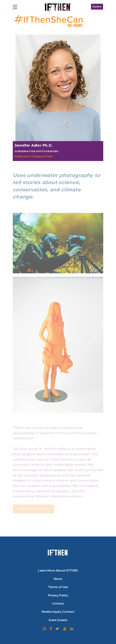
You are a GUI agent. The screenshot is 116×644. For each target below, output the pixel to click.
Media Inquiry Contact (58, 612)
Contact (58, 604)
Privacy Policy (58, 595)
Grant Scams (58, 620)
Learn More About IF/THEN (58, 571)
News (58, 579)
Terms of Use (58, 587)
